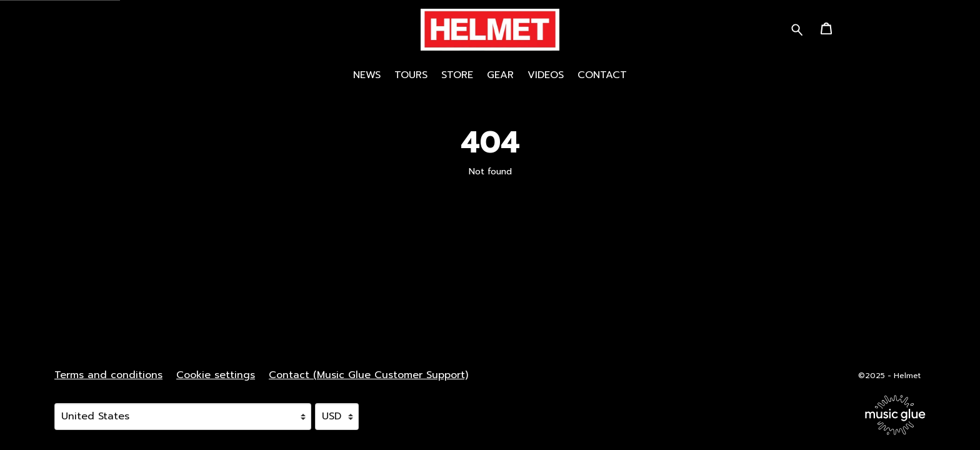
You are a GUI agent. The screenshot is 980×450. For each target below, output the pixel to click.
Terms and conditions (108, 375)
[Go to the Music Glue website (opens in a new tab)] (895, 415)
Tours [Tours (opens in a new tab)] (411, 75)
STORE (457, 75)
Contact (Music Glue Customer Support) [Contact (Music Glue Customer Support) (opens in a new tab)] (368, 375)
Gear (500, 75)
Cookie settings (216, 375)
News (367, 75)
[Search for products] (797, 29)
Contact (602, 75)
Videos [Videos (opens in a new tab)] (546, 75)
